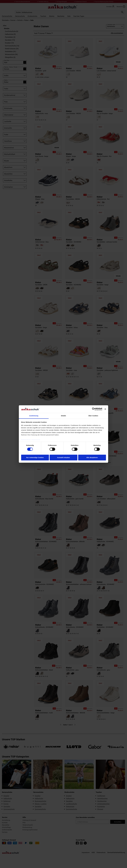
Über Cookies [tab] (93, 416)
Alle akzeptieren (92, 457)
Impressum (36, 440)
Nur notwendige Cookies (35, 457)
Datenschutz (26, 440)
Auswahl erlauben (63, 457)
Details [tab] (63, 416)
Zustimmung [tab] (34, 416)
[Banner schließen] (105, 409)
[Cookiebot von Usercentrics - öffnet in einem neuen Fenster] (94, 409)
